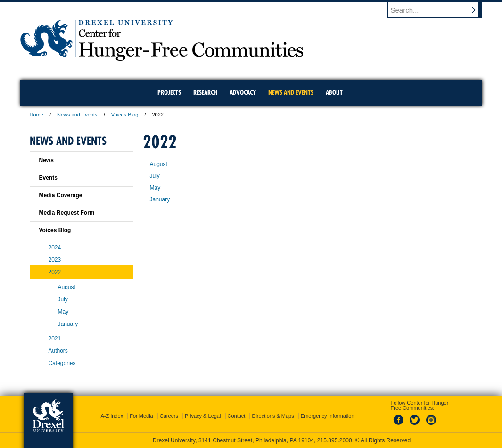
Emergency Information (328, 416)
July (155, 176)
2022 (55, 272)
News (46, 160)
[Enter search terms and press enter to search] (439, 10)
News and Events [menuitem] (291, 92)
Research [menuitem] (205, 92)
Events (48, 178)
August (159, 164)
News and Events (77, 115)
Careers (169, 416)
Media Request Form (67, 213)
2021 (55, 339)
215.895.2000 (335, 440)
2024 (55, 248)
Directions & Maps (273, 416)
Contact (237, 416)
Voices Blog (125, 115)
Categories (62, 363)
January (160, 199)
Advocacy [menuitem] (243, 92)
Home (37, 115)
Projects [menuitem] (169, 92)
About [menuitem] (334, 92)
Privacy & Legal (203, 416)
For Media (141, 416)
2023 (55, 260)
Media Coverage (61, 195)
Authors (58, 351)
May (155, 188)
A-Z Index (112, 416)
